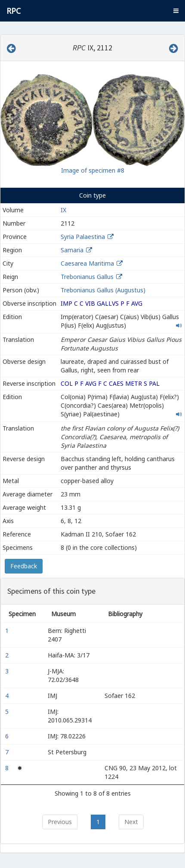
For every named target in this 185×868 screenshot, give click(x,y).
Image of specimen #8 (93, 170)
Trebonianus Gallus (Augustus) (103, 290)
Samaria (72, 250)
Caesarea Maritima (87, 263)
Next (131, 822)
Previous (60, 822)
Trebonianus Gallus (87, 277)
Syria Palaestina (83, 237)
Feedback (24, 566)
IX (63, 210)
